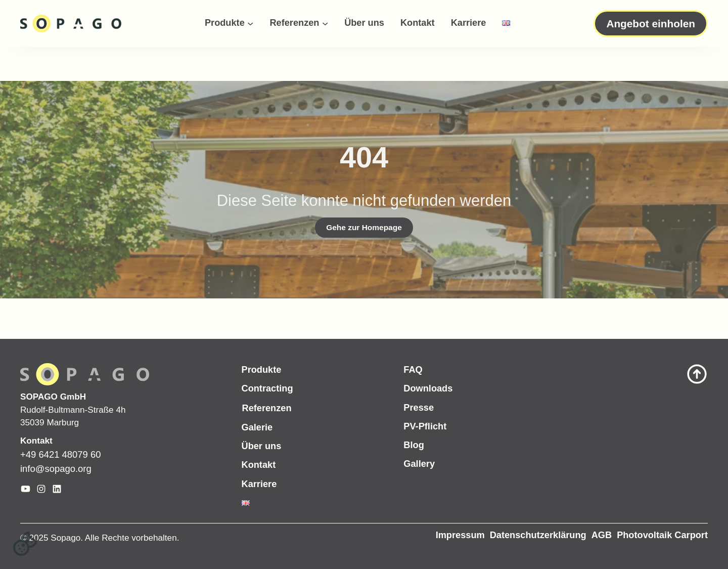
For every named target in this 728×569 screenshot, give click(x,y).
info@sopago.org (56, 469)
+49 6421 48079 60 (60, 454)
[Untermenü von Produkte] (250, 23)
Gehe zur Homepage (364, 227)
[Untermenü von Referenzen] (325, 23)
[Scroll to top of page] (637, 374)
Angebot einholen (651, 24)
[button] (25, 544)
